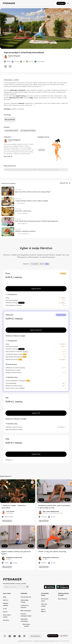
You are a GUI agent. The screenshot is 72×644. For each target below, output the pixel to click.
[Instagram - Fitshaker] (10, 636)
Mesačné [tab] (26, 264)
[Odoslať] (27, 587)
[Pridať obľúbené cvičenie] (32, 482)
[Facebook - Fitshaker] (5, 636)
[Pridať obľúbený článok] (12, 188)
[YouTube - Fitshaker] (15, 636)
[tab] (44, 264)
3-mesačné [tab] (34, 264)
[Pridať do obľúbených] (10, 66)
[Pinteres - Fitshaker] (24, 636)
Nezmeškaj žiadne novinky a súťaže (15, 584)
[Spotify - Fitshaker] (19, 636)
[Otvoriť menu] (68, 3)
